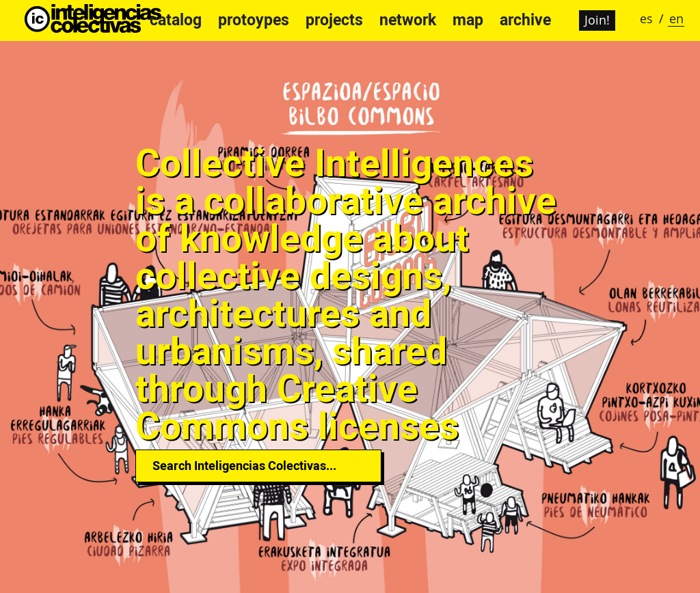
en (676, 18)
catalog (176, 20)
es (646, 18)
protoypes (254, 20)
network (408, 20)
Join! (597, 20)
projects (334, 20)
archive (525, 20)
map (468, 20)
